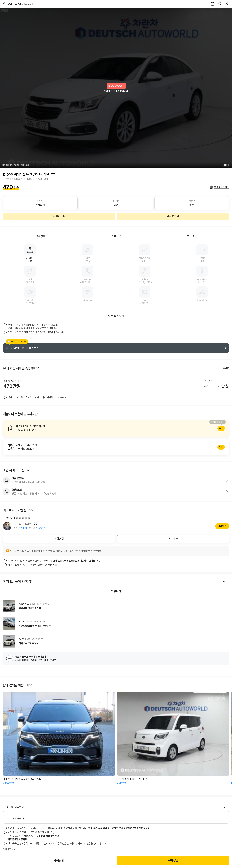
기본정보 (116, 236)
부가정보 (191, 236)
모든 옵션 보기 (116, 316)
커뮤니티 (116, 591)
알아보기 (116, 428)
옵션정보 (41, 236)
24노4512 (20, 4)
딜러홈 (221, 526)
